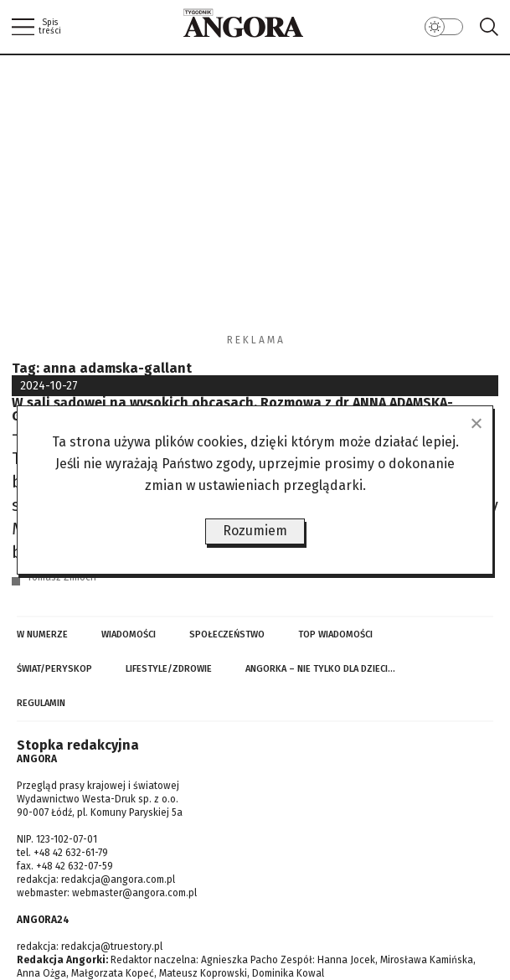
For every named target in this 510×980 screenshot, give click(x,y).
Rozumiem (255, 531)
